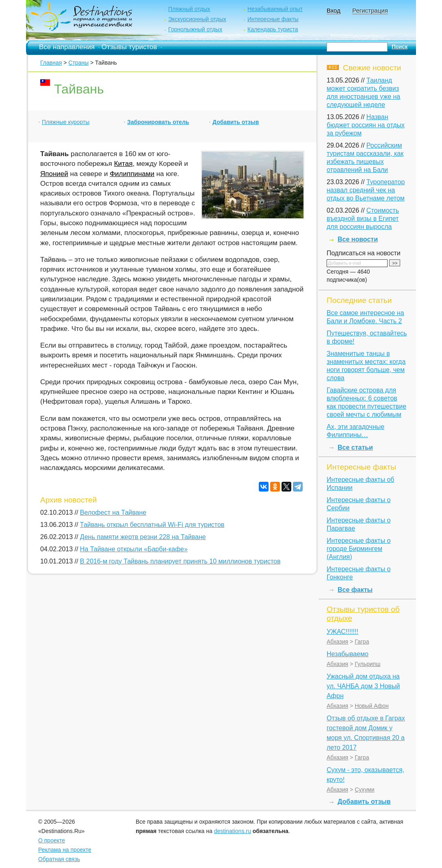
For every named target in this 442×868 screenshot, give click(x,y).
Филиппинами (132, 174)
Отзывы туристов (129, 47)
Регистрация (370, 10)
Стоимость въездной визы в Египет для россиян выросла (363, 219)
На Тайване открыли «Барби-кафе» (134, 549)
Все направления (67, 47)
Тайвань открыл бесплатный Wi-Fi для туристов (152, 525)
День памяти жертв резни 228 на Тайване (143, 537)
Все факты (355, 590)
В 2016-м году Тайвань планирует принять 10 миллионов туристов (180, 561)
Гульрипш (367, 664)
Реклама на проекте (65, 850)
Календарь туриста (273, 29)
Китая (123, 164)
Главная (51, 63)
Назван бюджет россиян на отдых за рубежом (366, 125)
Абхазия (337, 642)
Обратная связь (59, 859)
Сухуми (364, 790)
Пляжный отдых (189, 9)
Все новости (358, 239)
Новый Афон (372, 706)
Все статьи (355, 447)
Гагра (362, 642)
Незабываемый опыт (275, 9)
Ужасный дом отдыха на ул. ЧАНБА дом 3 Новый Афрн (363, 686)
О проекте (52, 840)
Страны (78, 63)
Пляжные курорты (66, 122)
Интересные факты (273, 19)
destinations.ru (233, 831)
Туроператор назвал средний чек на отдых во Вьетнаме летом (366, 190)
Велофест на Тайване (113, 512)
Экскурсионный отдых (197, 19)
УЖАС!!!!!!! (342, 632)
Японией (54, 174)
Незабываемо (348, 654)
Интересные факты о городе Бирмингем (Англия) (359, 549)
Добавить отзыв (236, 122)
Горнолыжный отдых (195, 29)
